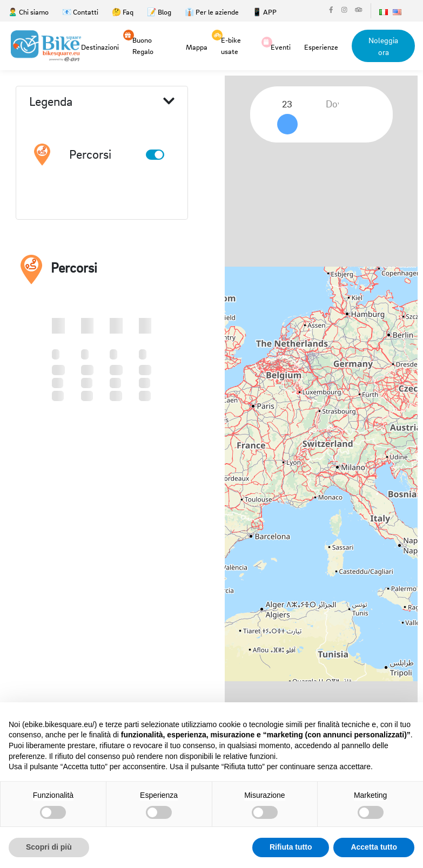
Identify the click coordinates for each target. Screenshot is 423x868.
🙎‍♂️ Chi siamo (28, 12)
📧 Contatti (80, 12)
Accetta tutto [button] (374, 847)
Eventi (281, 46)
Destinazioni (100, 47)
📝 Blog (159, 12)
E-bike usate (231, 45)
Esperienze (321, 47)
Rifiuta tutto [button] (291, 847)
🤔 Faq (123, 12)
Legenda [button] (102, 102)
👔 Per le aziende (212, 12)
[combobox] (291, 104)
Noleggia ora (383, 46)
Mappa (197, 47)
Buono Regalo (143, 45)
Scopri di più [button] (49, 847)
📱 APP (264, 12)
